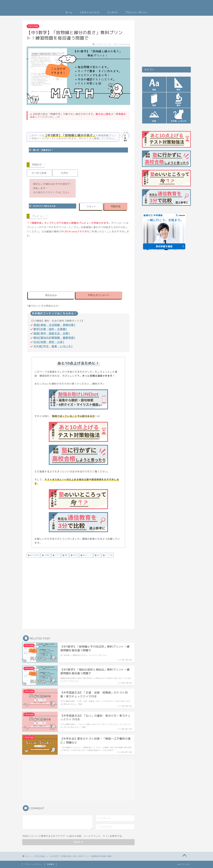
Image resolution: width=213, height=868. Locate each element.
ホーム (69, 12)
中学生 (75, 555)
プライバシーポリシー (137, 12)
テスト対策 (108, 555)
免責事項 (50, 864)
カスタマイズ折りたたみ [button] (42, 206)
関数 (66, 555)
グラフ (57, 555)
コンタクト (112, 12)
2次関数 (47, 555)
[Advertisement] (104, 179)
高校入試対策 (34, 555)
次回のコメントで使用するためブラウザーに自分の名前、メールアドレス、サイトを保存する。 (73, 836)
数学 (98, 555)
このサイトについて (90, 12)
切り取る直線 (39, 173)
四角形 (65, 173)
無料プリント (87, 555)
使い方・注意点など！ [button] (41, 150)
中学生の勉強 (33, 26)
